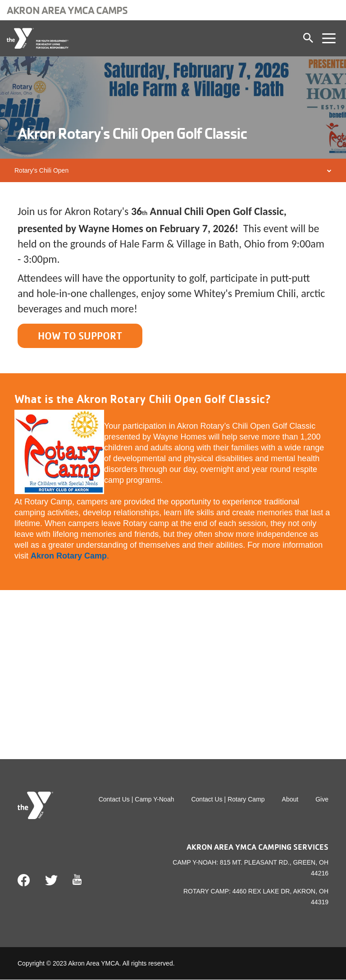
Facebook (24, 881)
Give (322, 800)
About (290, 800)
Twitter (51, 881)
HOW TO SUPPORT (82, 336)
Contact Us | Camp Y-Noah (137, 800)
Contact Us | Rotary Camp (228, 800)
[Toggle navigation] (329, 38)
